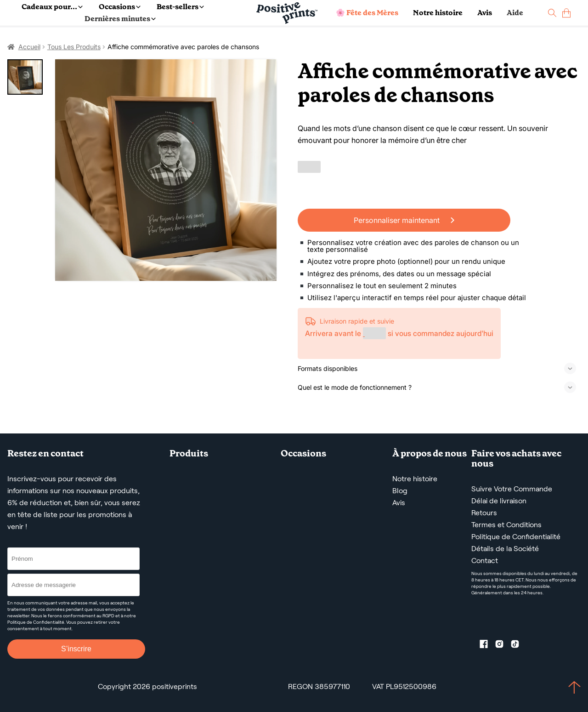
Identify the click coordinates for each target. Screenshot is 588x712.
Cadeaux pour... (52, 7)
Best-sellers (180, 7)
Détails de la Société (505, 549)
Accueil (29, 47)
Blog (400, 491)
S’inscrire (76, 649)
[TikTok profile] (519, 646)
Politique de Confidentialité (516, 537)
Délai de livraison (499, 501)
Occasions (120, 7)
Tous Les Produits (74, 47)
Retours (484, 513)
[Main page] (287, 13)
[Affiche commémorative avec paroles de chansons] (166, 170)
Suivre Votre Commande (512, 489)
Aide (515, 13)
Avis (485, 13)
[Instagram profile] (503, 646)
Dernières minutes (120, 19)
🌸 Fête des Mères (367, 13)
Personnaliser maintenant (404, 220)
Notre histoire (438, 13)
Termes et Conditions (506, 525)
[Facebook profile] (487, 646)
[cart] (566, 13)
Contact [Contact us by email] (485, 561)
